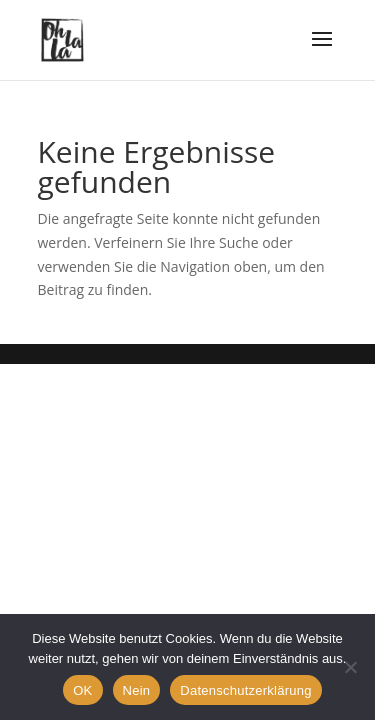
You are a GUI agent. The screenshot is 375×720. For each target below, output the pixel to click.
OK (82, 690)
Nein (137, 690)
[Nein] (350, 667)
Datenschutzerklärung (245, 690)
